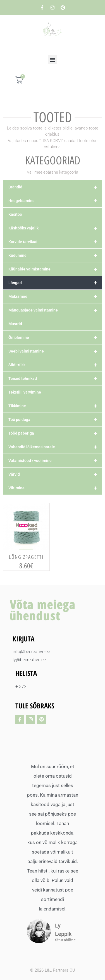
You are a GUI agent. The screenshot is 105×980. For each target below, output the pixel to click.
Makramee (55, 296)
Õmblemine (55, 337)
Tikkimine (55, 406)
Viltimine (55, 488)
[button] (53, 60)
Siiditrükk (55, 365)
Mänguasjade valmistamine (55, 310)
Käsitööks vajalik (55, 228)
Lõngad (55, 283)
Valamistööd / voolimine (55, 461)
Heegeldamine (55, 201)
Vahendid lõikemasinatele (55, 447)
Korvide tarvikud (55, 242)
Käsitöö (15, 214)
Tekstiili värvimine (25, 392)
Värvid (55, 474)
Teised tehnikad (55, 378)
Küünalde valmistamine (55, 269)
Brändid (55, 187)
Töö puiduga (55, 420)
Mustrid (15, 324)
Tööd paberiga (55, 433)
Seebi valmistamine (55, 351)
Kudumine (55, 255)
